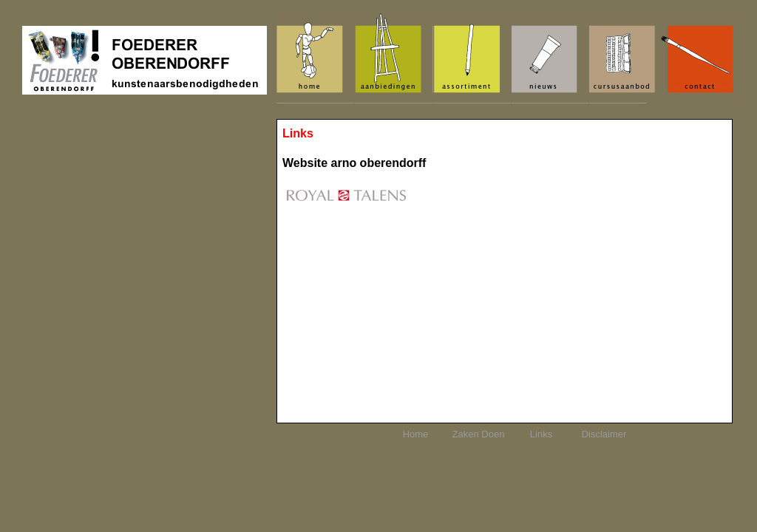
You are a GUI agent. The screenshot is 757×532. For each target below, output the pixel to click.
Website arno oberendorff (354, 163)
